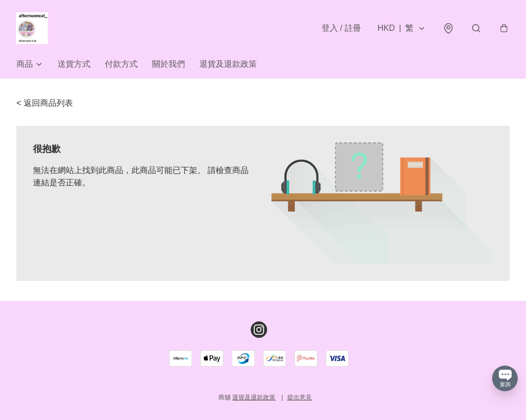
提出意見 (299, 397)
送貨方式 (74, 65)
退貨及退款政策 (228, 65)
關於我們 (168, 65)
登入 (341, 28)
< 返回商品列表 (45, 104)
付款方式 (121, 65)
